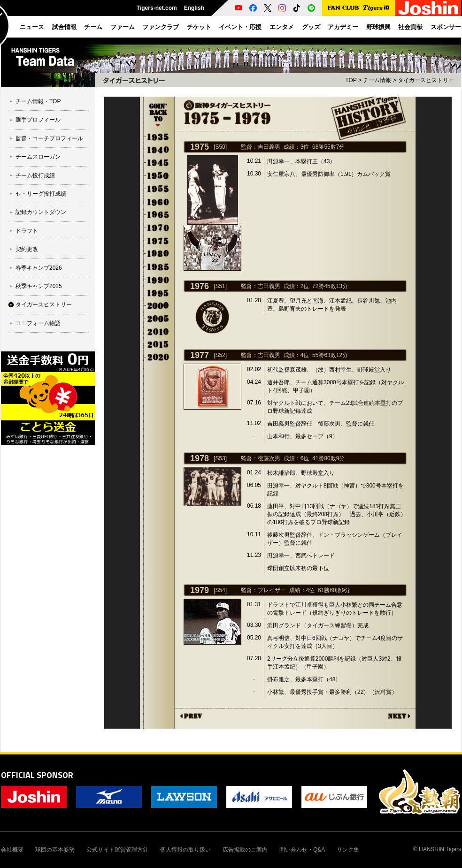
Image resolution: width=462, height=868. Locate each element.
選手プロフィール (38, 120)
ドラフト (27, 231)
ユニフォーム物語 (38, 323)
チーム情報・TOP (38, 101)
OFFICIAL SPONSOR (37, 775)
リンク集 (348, 850)
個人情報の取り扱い (185, 850)
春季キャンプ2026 (39, 268)
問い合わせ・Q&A (302, 850)
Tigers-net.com (157, 8)
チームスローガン (38, 157)
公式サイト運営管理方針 (117, 850)
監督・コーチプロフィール (49, 138)
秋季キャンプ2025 (39, 286)
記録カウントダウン (41, 212)
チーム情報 (377, 80)
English (194, 8)
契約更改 (27, 249)
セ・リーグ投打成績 (41, 194)
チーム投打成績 (35, 175)
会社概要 (12, 850)
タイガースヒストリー (44, 305)
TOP (351, 80)
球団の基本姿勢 (55, 850)
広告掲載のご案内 (245, 850)
